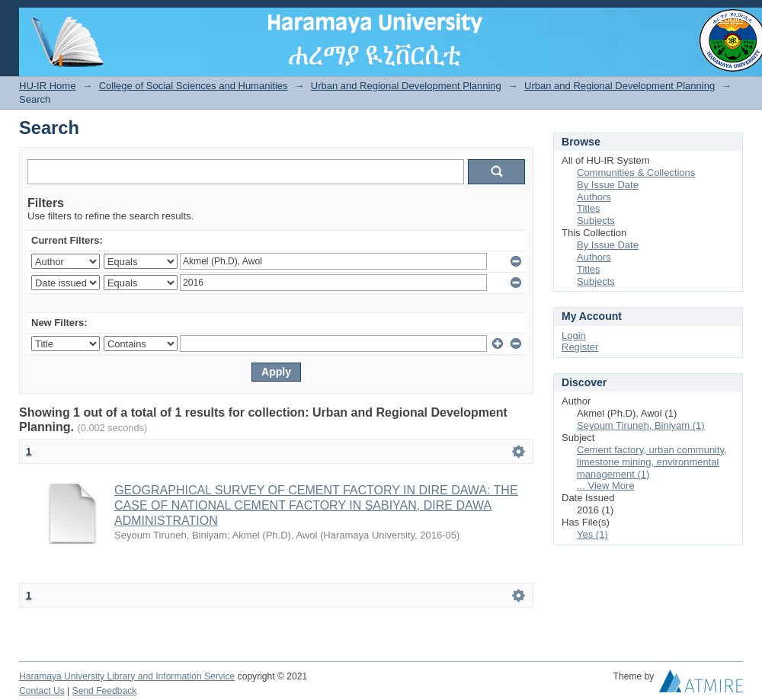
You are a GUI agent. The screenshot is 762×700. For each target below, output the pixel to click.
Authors (594, 197)
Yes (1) (592, 534)
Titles (589, 208)
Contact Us (42, 691)
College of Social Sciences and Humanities (194, 86)
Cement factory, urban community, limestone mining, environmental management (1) (652, 462)
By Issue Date (608, 185)
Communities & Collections (636, 173)
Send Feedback (105, 691)
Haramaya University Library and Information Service (127, 676)
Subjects (596, 221)
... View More (606, 486)
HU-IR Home (47, 86)
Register (580, 347)
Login (731, 19)
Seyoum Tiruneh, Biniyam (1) (641, 425)
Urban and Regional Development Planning (406, 86)
